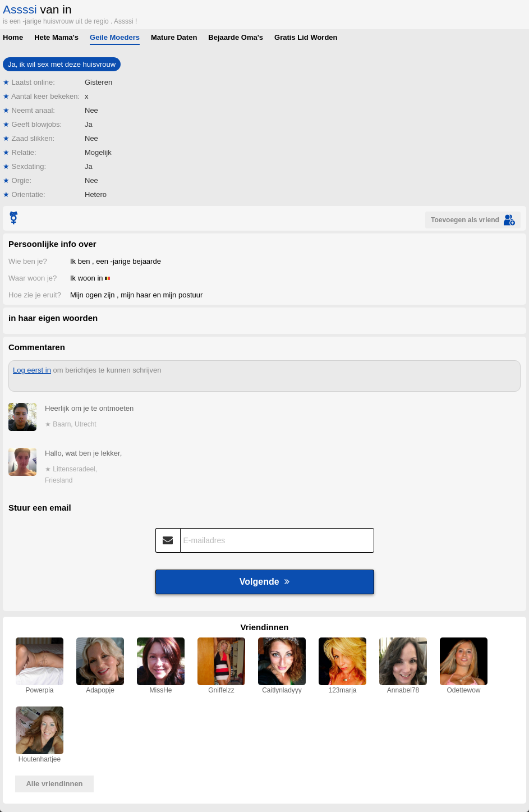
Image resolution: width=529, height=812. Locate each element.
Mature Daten (174, 37)
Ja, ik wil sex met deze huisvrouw (62, 64)
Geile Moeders (115, 37)
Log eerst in (32, 370)
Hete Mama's (56, 37)
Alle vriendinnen (54, 784)
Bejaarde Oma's (236, 37)
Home (13, 37)
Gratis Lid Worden (306, 37)
